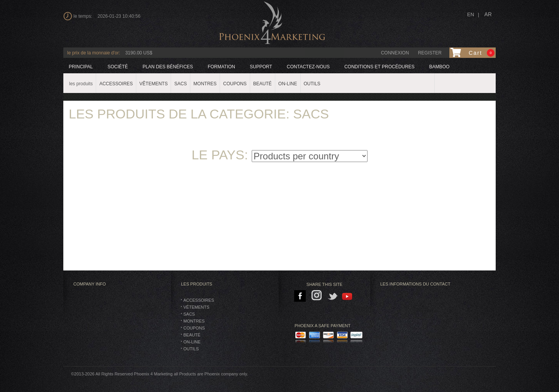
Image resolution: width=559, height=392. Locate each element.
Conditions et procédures (379, 67)
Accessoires (199, 300)
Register (430, 53)
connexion (395, 53)
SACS (189, 314)
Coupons (194, 328)
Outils (191, 349)
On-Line (192, 342)
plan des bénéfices (168, 67)
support (261, 67)
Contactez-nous (308, 67)
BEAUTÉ (192, 335)
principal (81, 67)
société (118, 67)
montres (194, 321)
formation (221, 67)
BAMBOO (440, 67)
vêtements (196, 307)
